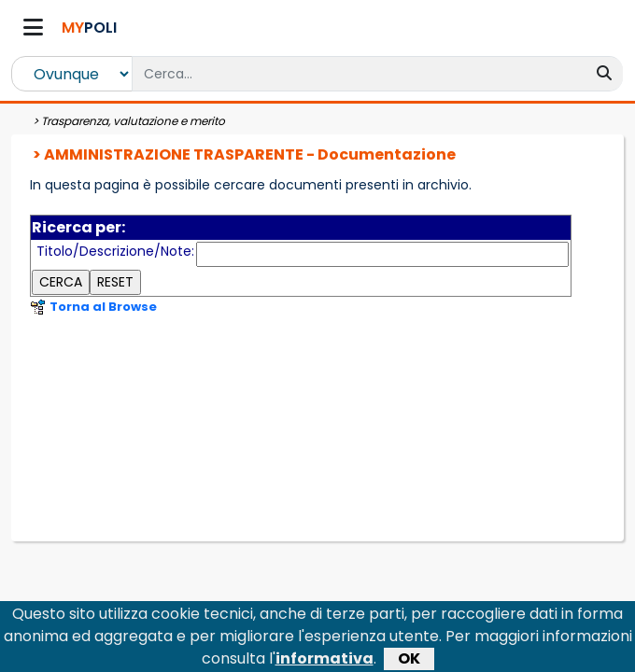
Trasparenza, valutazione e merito (133, 121)
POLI (89, 28)
